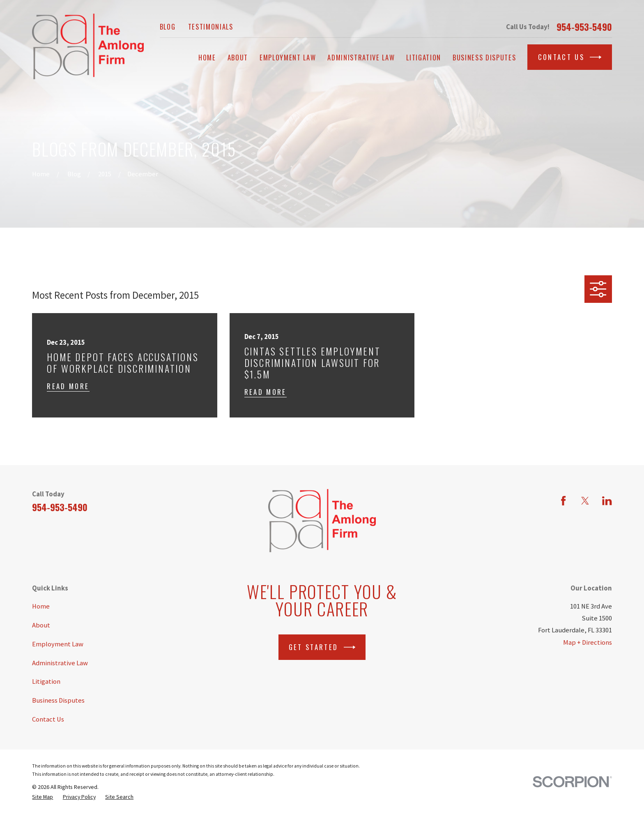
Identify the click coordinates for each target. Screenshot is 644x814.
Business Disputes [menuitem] (484, 57)
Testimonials (211, 27)
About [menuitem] (238, 57)
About (41, 625)
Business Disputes (58, 700)
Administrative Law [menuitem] (361, 57)
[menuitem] (43, 797)
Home (41, 606)
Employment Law (58, 644)
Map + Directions (588, 642)
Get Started (322, 647)
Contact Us (570, 57)
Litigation (46, 681)
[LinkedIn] (607, 501)
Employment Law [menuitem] (288, 57)
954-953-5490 (584, 27)
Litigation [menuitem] (424, 57)
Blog (168, 27)
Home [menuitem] (207, 57)
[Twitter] (585, 501)
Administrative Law (60, 663)
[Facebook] (563, 501)
